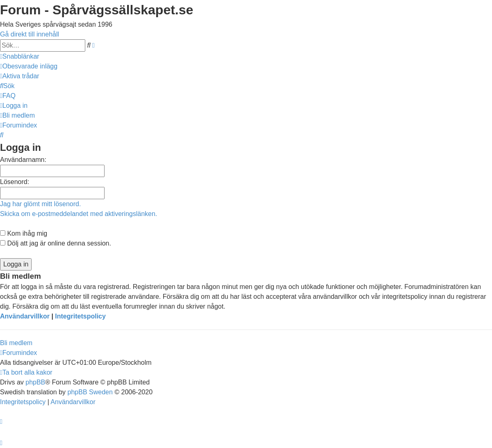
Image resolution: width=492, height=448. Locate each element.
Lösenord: (15, 182)
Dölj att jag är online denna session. (56, 243)
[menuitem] (29, 66)
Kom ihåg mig (24, 233)
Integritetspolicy (80, 316)
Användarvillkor (25, 316)
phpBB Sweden (90, 392)
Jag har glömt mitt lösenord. (40, 204)
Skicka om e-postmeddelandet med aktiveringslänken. (79, 214)
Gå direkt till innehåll (30, 34)
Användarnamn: (23, 160)
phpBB (35, 382)
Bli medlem (16, 343)
